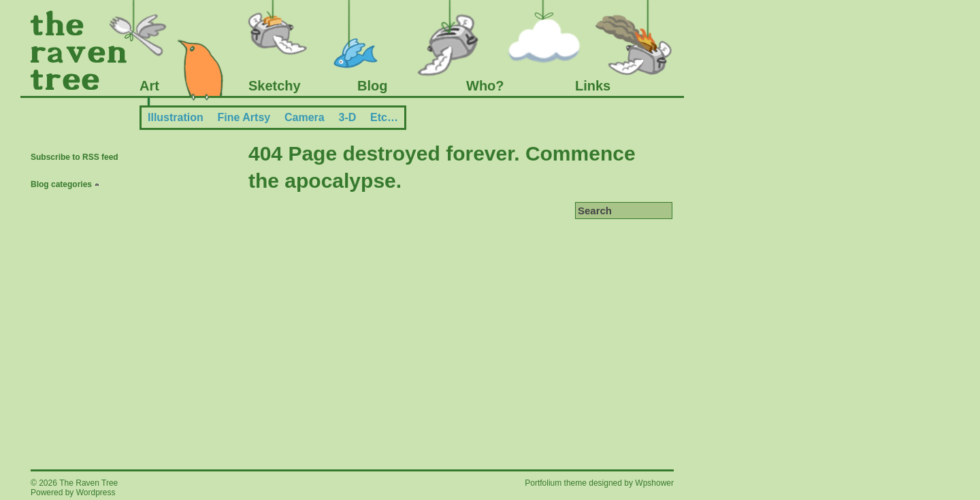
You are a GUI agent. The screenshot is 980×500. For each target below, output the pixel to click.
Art (149, 86)
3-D (347, 117)
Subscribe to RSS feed (75, 157)
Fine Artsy (244, 117)
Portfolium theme (557, 483)
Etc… (384, 117)
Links (593, 86)
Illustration (176, 117)
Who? (485, 86)
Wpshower (654, 483)
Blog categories (61, 184)
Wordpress (96, 493)
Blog (372, 86)
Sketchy (275, 86)
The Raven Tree (88, 483)
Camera (305, 117)
